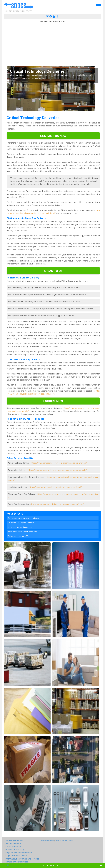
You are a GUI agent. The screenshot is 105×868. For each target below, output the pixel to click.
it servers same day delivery (21, 527)
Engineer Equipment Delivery (19, 853)
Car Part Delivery (13, 847)
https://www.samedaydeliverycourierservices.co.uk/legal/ (55, 487)
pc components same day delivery (24, 518)
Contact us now (53, 136)
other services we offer (19, 536)
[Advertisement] (53, 46)
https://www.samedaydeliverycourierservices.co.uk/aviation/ (59, 463)
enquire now (53, 401)
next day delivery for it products (23, 532)
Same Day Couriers (14, 841)
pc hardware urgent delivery (21, 523)
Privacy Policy (47, 841)
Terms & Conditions (64, 841)
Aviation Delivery (13, 843)
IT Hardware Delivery (15, 850)
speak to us (53, 271)
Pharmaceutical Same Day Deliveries (22, 859)
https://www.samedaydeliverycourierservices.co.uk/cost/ (57, 504)
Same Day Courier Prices (17, 862)
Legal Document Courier (17, 856)
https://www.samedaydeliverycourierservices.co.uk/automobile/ (57, 470)
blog (7, 865)
